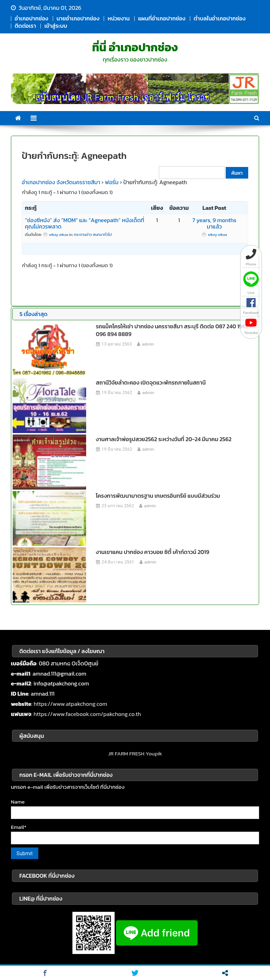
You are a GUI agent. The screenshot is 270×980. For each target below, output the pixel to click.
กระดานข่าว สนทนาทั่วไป (93, 234)
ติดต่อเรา (25, 26)
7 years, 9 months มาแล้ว (214, 223)
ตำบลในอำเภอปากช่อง (220, 18)
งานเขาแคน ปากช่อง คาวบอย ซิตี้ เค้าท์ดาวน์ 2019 (153, 552)
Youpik (154, 753)
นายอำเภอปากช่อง (78, 18)
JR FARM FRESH (126, 753)
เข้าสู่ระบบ (56, 26)
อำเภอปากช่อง (31, 18)
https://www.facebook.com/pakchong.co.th (87, 714)
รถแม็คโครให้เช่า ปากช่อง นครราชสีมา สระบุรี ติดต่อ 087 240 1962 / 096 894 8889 (174, 330)
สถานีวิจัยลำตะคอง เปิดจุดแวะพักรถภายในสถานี (151, 382)
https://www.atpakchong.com (70, 704)
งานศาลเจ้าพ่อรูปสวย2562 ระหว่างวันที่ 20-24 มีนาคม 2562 (164, 439)
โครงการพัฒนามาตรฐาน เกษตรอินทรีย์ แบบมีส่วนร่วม (158, 496)
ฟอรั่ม (112, 182)
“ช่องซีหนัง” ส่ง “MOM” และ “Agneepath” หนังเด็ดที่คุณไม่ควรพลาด (85, 223)
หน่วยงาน (119, 18)
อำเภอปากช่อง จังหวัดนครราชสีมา (61, 182)
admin (148, 344)
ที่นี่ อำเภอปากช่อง (135, 47)
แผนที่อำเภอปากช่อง (162, 18)
